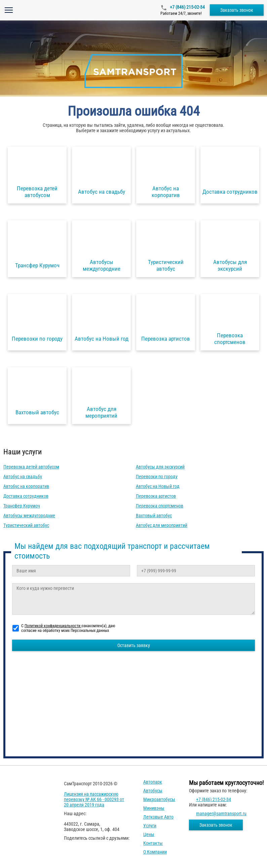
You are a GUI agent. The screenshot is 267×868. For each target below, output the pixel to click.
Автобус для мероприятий (162, 525)
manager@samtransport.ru (221, 814)
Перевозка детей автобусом (31, 467)
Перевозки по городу (157, 477)
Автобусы (153, 791)
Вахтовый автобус (154, 516)
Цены (149, 834)
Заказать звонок (237, 10)
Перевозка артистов (156, 496)
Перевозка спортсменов (160, 506)
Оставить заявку (134, 645)
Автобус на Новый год (158, 486)
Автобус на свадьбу (23, 477)
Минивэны (154, 808)
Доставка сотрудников (26, 496)
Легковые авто (158, 817)
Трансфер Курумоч (22, 506)
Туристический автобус (26, 525)
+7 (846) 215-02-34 (187, 7)
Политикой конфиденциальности (53, 626)
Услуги (150, 826)
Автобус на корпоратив (26, 486)
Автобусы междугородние (29, 516)
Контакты (153, 843)
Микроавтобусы (159, 799)
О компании (155, 852)
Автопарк (153, 782)
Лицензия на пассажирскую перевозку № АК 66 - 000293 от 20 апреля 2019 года (94, 799)
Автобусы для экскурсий (160, 467)
